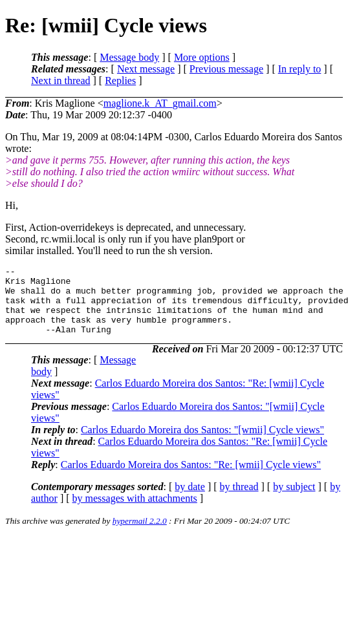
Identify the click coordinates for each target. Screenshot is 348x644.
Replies (120, 80)
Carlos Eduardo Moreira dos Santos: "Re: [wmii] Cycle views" (191, 478)
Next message (146, 69)
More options (202, 57)
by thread (239, 500)
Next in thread (61, 80)
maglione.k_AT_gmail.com (160, 103)
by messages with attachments (135, 512)
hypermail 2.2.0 (140, 534)
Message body (129, 57)
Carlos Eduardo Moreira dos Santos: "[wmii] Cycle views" (202, 443)
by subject (294, 500)
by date (190, 500)
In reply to (300, 69)
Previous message (226, 69)
